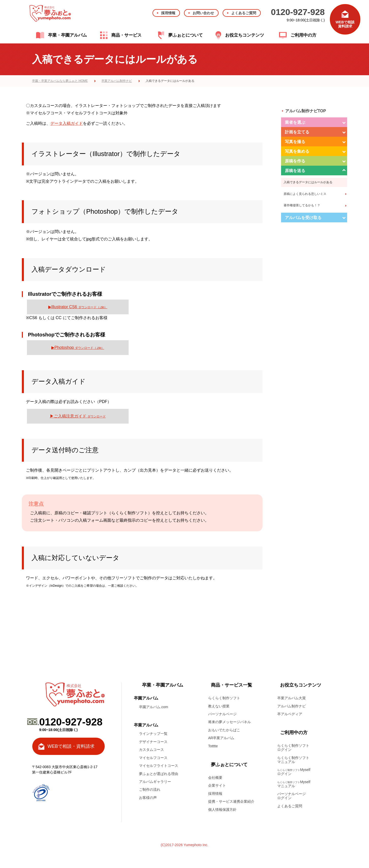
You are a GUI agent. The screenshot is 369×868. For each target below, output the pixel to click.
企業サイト (217, 785)
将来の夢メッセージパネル (229, 722)
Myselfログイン (294, 772)
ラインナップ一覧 (153, 734)
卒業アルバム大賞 (291, 698)
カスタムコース (151, 750)
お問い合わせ (203, 13)
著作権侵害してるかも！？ (302, 205)
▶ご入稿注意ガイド (78, 416)
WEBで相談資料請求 (345, 24)
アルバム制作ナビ (291, 706)
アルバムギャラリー (155, 782)
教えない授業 (219, 706)
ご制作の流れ (150, 789)
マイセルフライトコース (159, 766)
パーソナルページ (222, 714)
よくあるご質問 (244, 13)
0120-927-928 (298, 12)
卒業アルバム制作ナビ (117, 81)
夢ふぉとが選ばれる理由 (159, 774)
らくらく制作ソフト (224, 698)
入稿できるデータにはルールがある (308, 182)
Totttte (213, 746)
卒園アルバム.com (153, 707)
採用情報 (168, 13)
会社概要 (215, 778)
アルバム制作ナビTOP (306, 111)
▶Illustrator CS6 (78, 307)
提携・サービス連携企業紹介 (231, 801)
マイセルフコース (153, 758)
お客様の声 (148, 798)
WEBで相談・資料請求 (71, 746)
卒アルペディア (290, 714)
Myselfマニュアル (294, 784)
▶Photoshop (78, 347)
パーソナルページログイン (291, 796)
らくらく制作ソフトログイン (293, 748)
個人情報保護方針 (222, 810)
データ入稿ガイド (67, 123)
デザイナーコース (153, 742)
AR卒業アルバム (221, 738)
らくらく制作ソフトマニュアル (293, 760)
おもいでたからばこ (224, 730)
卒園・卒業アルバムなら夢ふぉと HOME (60, 81)
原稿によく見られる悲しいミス (305, 194)
